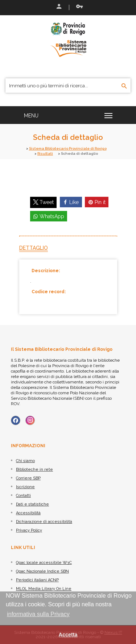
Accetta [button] (68, 635)
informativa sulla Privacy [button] (38, 614)
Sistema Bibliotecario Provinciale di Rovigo (68, 148)
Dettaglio (34, 248)
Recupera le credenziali (79, 7)
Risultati (45, 153)
